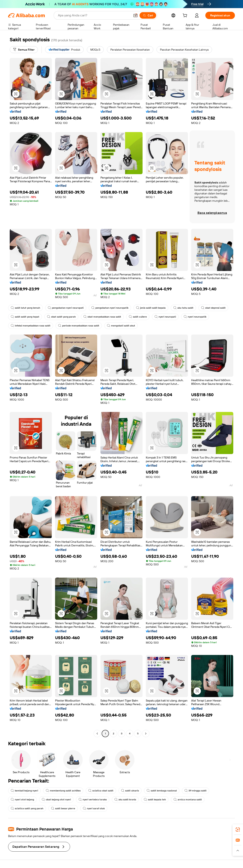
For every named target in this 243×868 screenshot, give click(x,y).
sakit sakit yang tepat (25, 317)
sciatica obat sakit (101, 791)
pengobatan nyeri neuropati (66, 308)
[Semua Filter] (24, 50)
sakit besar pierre (63, 808)
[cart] (186, 16)
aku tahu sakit (183, 308)
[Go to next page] (146, 734)
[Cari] (148, 15)
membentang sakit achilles (63, 791)
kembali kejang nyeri (24, 791)
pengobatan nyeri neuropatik (110, 308)
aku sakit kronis (125, 800)
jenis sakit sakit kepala (151, 308)
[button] (135, 15)
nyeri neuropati (165, 317)
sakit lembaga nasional (162, 791)
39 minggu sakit (196, 791)
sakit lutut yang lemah (25, 308)
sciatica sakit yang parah (27, 808)
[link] (238, 830)
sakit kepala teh (155, 800)
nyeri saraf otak (94, 808)
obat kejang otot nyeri (56, 800)
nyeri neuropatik (195, 317)
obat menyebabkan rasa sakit (102, 317)
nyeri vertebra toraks (93, 800)
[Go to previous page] (97, 734)
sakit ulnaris (130, 791)
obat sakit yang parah (61, 317)
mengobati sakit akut (121, 326)
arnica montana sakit (188, 800)
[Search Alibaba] (94, 15)
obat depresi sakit (213, 308)
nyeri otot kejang (22, 800)
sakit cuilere (138, 317)
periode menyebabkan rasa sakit (79, 326)
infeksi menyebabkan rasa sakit (31, 326)
